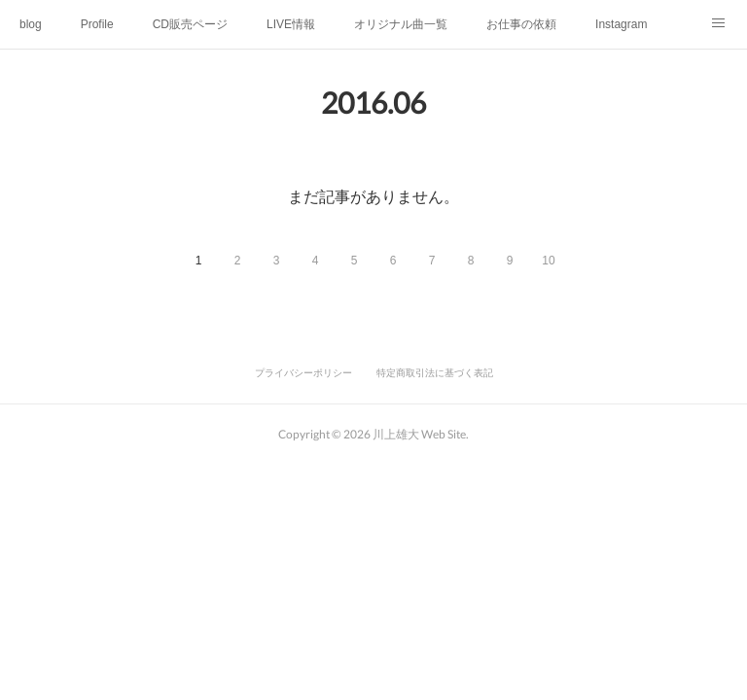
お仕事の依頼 (521, 24)
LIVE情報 (291, 24)
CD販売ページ (190, 24)
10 (548, 261)
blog (31, 24)
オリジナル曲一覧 (401, 24)
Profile (97, 24)
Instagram (621, 24)
